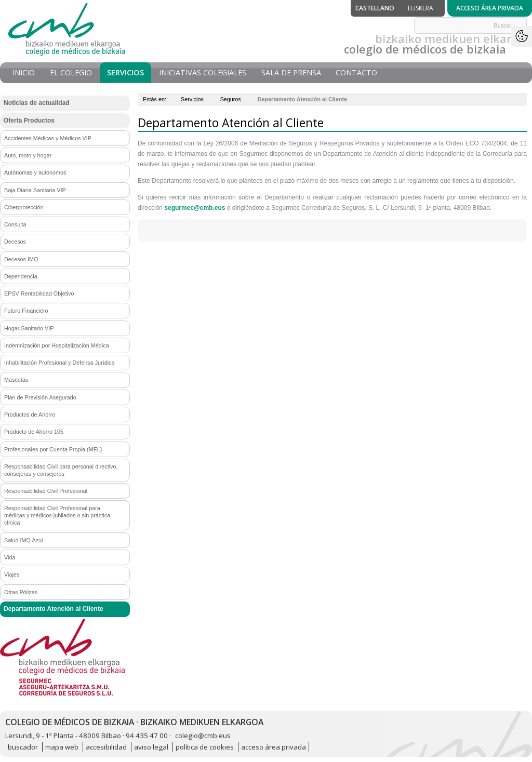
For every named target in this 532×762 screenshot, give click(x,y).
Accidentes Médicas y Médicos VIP (48, 138)
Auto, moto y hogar (28, 155)
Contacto (356, 72)
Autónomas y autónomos (35, 172)
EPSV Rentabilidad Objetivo (39, 293)
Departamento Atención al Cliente (54, 609)
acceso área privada (274, 747)
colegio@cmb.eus (203, 736)
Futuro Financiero (26, 311)
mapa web (62, 747)
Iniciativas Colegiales (203, 72)
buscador (23, 747)
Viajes (12, 574)
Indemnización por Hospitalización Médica (57, 345)
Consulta (15, 224)
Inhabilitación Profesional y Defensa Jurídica (59, 363)
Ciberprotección (24, 207)
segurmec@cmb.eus (195, 208)
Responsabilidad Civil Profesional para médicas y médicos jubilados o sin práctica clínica (57, 515)
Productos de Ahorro (30, 415)
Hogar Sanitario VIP (29, 328)
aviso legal (151, 747)
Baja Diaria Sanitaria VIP (35, 190)
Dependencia (21, 276)
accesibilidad (106, 747)
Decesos (15, 242)
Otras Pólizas (21, 592)
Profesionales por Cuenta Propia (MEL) (53, 449)
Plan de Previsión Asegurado (40, 397)
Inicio (24, 72)
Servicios (125, 72)
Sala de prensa (291, 72)
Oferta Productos (29, 121)
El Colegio (71, 72)
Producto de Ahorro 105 (34, 432)
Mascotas (16, 380)
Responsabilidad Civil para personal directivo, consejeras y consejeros (61, 470)
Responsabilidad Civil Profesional (46, 491)
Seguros (231, 99)
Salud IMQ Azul (23, 540)
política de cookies (205, 747)
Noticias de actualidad (37, 103)
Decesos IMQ (21, 259)
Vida (10, 557)
